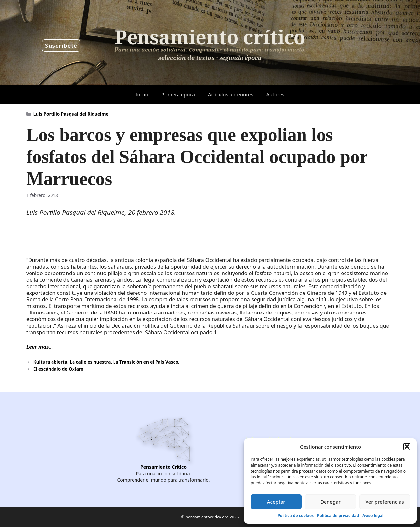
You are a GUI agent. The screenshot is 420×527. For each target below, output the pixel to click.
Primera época (178, 94)
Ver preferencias (385, 502)
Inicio (142, 94)
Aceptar (276, 502)
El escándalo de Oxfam (58, 369)
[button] (407, 447)
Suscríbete (61, 45)
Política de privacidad (338, 515)
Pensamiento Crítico (164, 467)
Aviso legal (373, 515)
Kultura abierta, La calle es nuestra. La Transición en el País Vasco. (106, 362)
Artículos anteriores (231, 94)
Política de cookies (295, 515)
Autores (275, 94)
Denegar (330, 502)
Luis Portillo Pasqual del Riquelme (71, 114)
